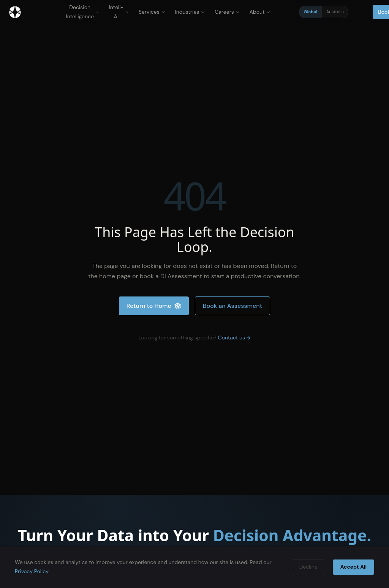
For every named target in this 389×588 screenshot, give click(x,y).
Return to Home (154, 306)
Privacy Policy (32, 571)
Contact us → (234, 338)
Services (152, 12)
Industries (190, 12)
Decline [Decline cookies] (308, 567)
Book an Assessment (232, 306)
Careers (227, 12)
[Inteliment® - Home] (15, 12)
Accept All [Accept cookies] (353, 567)
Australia (335, 12)
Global (311, 12)
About (260, 12)
